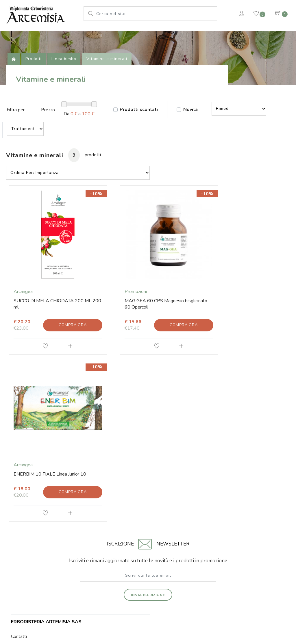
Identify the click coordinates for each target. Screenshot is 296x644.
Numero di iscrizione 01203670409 (148, 561)
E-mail (18, 494)
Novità (199, 129)
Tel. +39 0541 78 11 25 (35, 504)
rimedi (180, 33)
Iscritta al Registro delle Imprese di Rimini (228, 556)
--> (249, 128)
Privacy (200, 610)
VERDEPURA (26, 48)
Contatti (20, 485)
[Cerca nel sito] (155, 14)
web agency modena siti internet (148, 624)
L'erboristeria (26, 33)
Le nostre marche (99, 33)
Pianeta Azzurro (145, 33)
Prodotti (61, 33)
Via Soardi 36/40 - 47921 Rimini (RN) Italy (67, 556)
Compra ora (67, 329)
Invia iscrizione (148, 436)
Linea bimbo (67, 71)
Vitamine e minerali (110, 71)
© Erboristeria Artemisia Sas (112, 610)
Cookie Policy (177, 610)
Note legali (150, 610)
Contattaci (265, 41)
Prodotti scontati (145, 129)
